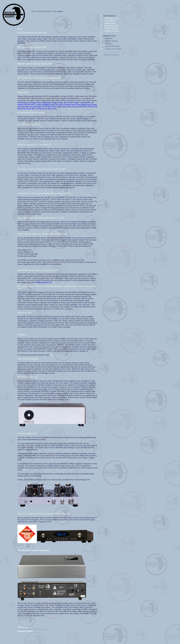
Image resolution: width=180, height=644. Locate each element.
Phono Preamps (111, 28)
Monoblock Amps (112, 26)
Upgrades (109, 38)
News (60, 11)
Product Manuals (112, 41)
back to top (23, 627)
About (40, 11)
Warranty (109, 44)
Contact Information (113, 46)
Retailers (48, 11)
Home (34, 11)
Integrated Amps (111, 18)
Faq (55, 11)
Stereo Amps (110, 23)
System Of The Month (113, 49)
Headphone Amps (112, 31)
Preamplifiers (110, 21)
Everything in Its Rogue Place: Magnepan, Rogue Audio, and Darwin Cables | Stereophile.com (56, 103)
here (52, 355)
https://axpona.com (44, 282)
